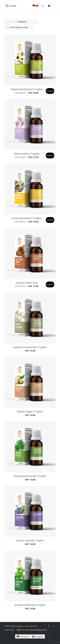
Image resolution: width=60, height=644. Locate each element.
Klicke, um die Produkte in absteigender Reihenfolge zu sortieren (36, 22)
